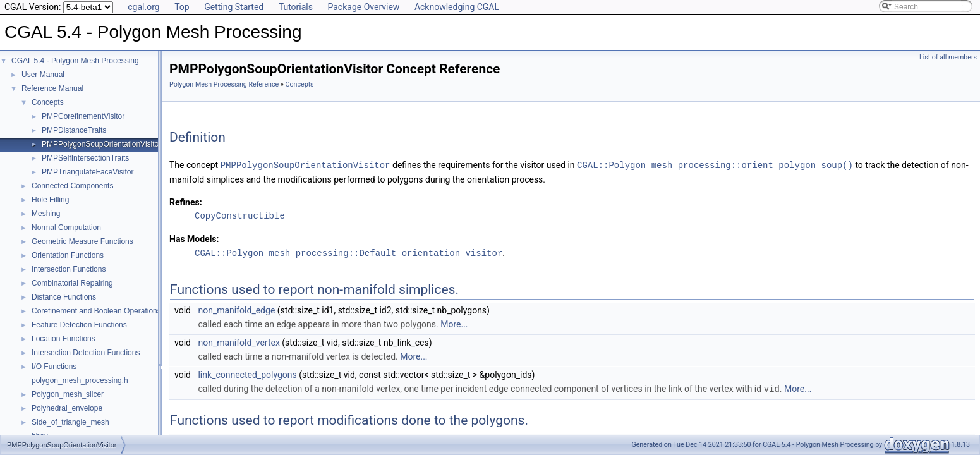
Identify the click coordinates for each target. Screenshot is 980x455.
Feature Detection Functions (79, 325)
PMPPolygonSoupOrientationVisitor (101, 144)
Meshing (46, 214)
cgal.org (143, 7)
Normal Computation (66, 227)
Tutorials (296, 7)
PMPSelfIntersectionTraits (85, 158)
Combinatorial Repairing (72, 283)
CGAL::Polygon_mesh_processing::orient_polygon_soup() (715, 165)
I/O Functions (54, 367)
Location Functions (64, 339)
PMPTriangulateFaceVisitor (88, 172)
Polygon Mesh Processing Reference (224, 84)
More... (454, 323)
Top (182, 7)
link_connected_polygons (247, 373)
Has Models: (194, 238)
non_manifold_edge (236, 309)
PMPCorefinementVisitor (83, 116)
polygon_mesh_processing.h (80, 380)
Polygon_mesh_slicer (68, 394)
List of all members (948, 57)
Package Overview (363, 7)
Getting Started (234, 7)
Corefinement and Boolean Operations (96, 311)
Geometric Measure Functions (82, 241)
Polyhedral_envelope (67, 408)
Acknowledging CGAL (457, 7)
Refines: (186, 202)
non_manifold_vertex (239, 341)
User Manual (43, 75)
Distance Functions (64, 297)
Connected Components (72, 186)
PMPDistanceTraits (74, 130)
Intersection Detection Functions (86, 353)
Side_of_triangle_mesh (70, 422)
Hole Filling (50, 200)
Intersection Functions (69, 269)
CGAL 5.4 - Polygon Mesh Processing (75, 61)
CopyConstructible (240, 215)
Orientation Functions (68, 255)
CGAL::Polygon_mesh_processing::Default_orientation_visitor (348, 252)
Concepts (48, 102)
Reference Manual (52, 88)
